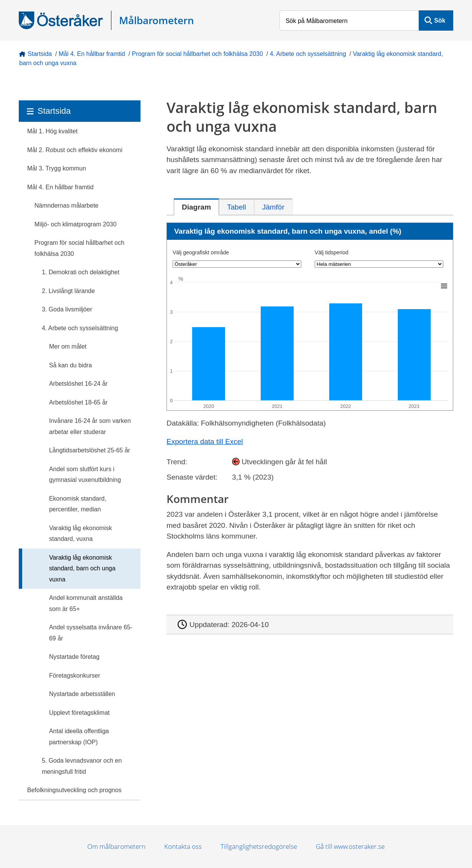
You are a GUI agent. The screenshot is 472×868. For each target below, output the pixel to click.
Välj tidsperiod (332, 252)
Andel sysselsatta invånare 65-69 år (91, 633)
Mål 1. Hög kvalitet (52, 131)
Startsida (40, 54)
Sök (440, 20)
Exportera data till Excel (205, 441)
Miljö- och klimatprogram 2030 (75, 224)
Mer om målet (68, 346)
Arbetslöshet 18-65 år (78, 402)
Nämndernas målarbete (66, 206)
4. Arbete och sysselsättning (308, 54)
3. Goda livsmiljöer (67, 309)
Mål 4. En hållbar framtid (92, 54)
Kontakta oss (183, 846)
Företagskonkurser (74, 676)
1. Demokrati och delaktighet (81, 272)
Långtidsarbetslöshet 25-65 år (90, 450)
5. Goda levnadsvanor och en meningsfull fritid (82, 766)
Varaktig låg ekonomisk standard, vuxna (80, 534)
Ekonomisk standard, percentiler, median (78, 504)
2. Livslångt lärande (68, 291)
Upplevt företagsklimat (79, 713)
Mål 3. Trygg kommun (57, 168)
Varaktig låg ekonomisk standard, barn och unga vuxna (82, 568)
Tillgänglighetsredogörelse (259, 846)
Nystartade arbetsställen (82, 694)
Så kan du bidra (70, 365)
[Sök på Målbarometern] (349, 20)
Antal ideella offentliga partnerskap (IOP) (79, 737)
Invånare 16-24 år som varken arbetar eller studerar (90, 426)
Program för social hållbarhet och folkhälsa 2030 (197, 54)
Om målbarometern (116, 846)
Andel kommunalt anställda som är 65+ (86, 603)
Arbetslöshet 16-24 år (78, 384)
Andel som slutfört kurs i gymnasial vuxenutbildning (85, 475)
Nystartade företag (74, 657)
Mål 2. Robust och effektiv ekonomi (75, 150)
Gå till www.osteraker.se (350, 846)
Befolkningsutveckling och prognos (74, 790)
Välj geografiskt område (201, 252)
